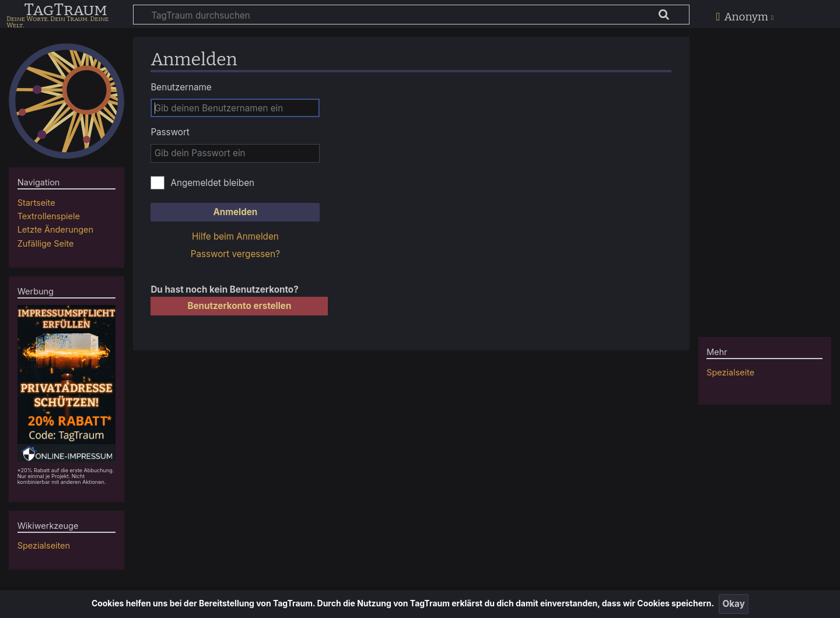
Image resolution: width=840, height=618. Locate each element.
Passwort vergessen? (235, 254)
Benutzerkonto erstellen (239, 306)
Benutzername (181, 87)
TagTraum (65, 10)
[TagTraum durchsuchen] (411, 15)
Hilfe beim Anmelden (235, 236)
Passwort (170, 132)
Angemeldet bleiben (212, 183)
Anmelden (235, 212)
